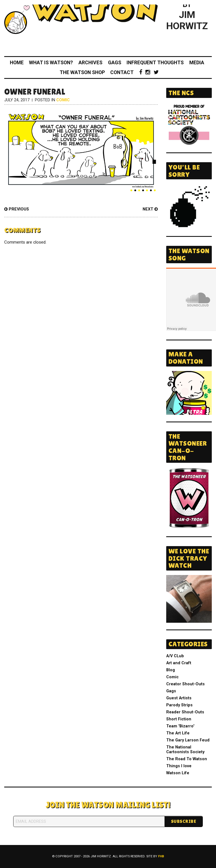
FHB (161, 856)
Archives (90, 63)
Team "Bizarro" (180, 726)
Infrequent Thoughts (155, 63)
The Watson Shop (82, 72)
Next (150, 209)
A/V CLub (175, 656)
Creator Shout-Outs (185, 684)
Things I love (179, 766)
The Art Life (178, 733)
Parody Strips (179, 705)
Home (17, 63)
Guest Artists (179, 698)
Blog (171, 670)
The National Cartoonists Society (185, 750)
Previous (17, 209)
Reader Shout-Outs (185, 712)
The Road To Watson (187, 759)
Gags (115, 63)
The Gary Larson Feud (188, 740)
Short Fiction (179, 719)
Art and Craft (179, 663)
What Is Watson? (51, 63)
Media (197, 63)
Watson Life (178, 773)
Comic (63, 100)
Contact (122, 72)
